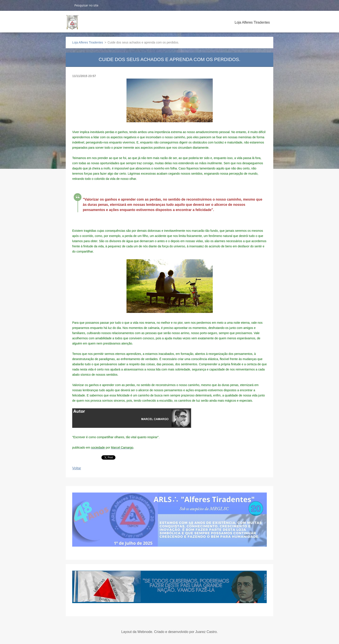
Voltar (77, 468)
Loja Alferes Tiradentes (252, 22)
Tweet (106, 457)
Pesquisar (68, 5)
